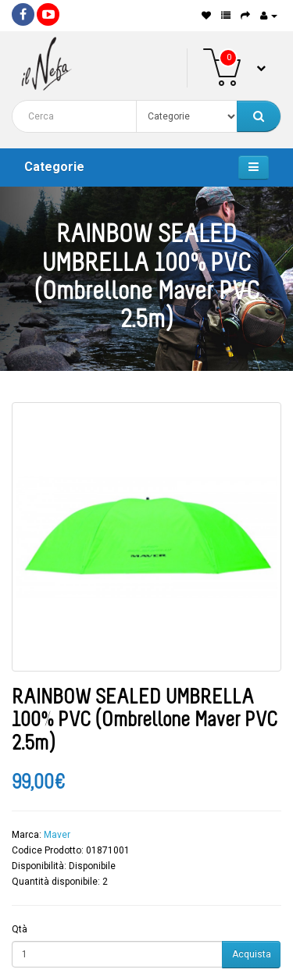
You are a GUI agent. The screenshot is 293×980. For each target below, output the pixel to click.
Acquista (252, 954)
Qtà (20, 929)
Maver (57, 835)
